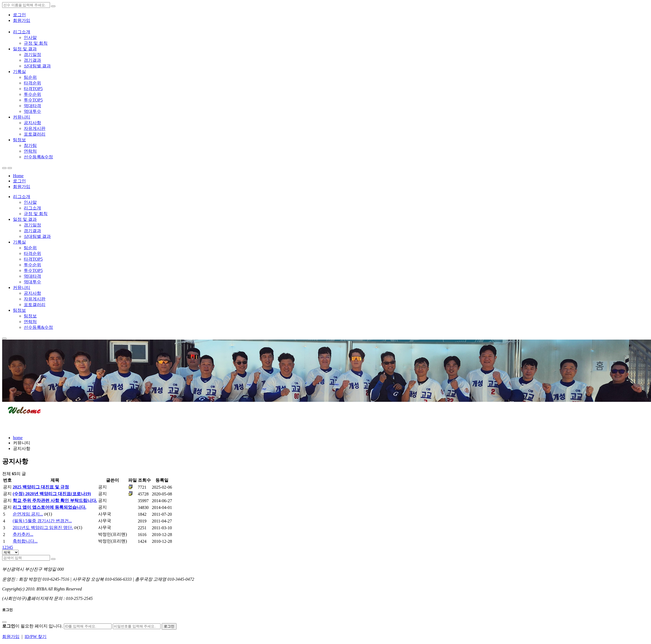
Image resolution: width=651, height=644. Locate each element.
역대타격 (32, 106)
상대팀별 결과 (37, 66)
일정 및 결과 (25, 49)
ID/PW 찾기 (36, 637)
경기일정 (32, 55)
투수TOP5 (33, 100)
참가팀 (30, 145)
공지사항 (32, 123)
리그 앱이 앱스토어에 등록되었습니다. (49, 507)
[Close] (4, 622)
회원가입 (22, 20)
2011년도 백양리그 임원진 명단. (43, 528)
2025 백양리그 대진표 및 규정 (41, 487)
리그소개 (22, 32)
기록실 (19, 72)
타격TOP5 (33, 89)
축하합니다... (25, 541)
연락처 (30, 151)
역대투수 (32, 111)
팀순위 (30, 77)
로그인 (19, 15)
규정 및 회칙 (36, 43)
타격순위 (32, 83)
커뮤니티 (22, 117)
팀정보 (19, 140)
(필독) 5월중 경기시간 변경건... (42, 521)
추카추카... (23, 534)
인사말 (30, 37)
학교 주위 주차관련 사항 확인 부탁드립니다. (55, 500)
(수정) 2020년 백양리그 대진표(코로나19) (52, 494)
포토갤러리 (35, 134)
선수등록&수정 (38, 157)
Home (18, 176)
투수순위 (32, 94)
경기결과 (32, 60)
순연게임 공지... (28, 514)
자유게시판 (35, 128)
